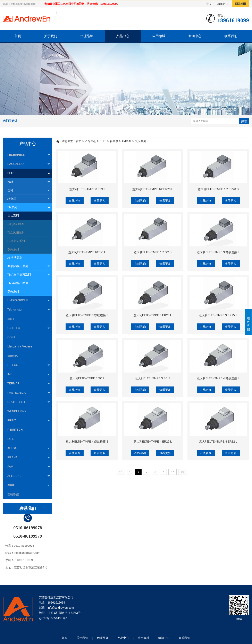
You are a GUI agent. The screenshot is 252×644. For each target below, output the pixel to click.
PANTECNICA (29, 393)
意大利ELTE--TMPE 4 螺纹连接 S (87, 442)
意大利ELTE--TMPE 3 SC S (153, 378)
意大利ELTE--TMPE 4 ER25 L (153, 442)
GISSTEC (29, 328)
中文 (209, 4)
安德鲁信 (13, 494)
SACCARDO (29, 164)
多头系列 (13, 291)
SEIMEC (13, 356)
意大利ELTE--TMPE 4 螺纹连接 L (218, 378)
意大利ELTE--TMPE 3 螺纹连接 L (218, 252)
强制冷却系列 (16, 224)
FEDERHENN (29, 155)
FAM (29, 467)
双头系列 (13, 249)
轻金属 (29, 199)
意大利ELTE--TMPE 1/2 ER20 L (153, 189)
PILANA (29, 458)
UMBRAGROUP (29, 300)
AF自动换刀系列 (29, 266)
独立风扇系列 (16, 232)
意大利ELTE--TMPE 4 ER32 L (218, 442)
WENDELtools (16, 411)
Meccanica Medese (20, 346)
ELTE (29, 173)
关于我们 (51, 36)
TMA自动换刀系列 (29, 275)
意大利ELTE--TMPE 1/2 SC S (153, 252)
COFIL (12, 337)
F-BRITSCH (15, 430)
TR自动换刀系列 (18, 283)
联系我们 (231, 36)
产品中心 (123, 36)
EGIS (11, 439)
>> (173, 472)
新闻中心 (195, 36)
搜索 (244, 121)
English (221, 4)
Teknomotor (29, 310)
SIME (11, 319)
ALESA (29, 448)
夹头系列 (13, 216)
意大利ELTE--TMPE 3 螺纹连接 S (87, 315)
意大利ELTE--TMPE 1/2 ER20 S (218, 189)
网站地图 (241, 4)
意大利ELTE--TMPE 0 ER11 (87, 189)
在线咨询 (75, 201)
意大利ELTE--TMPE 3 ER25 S (218, 315)
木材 (29, 182)
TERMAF (29, 384)
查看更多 (100, 201)
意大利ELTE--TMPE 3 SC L (87, 378)
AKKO (29, 485)
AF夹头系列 (15, 258)
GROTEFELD (29, 402)
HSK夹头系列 (16, 241)
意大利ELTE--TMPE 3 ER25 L (153, 315)
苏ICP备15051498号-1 (53, 618)
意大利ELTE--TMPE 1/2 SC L (87, 252)
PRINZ (29, 421)
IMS (29, 374)
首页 (18, 36)
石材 (29, 190)
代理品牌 (87, 36)
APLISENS (29, 476)
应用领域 (159, 36)
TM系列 (29, 207)
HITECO (29, 365)
